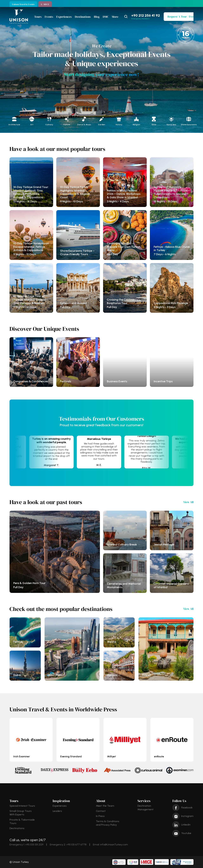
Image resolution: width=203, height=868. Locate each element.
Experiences (64, 17)
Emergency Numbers (140, 19)
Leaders (57, 811)
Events (49, 17)
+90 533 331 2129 (34, 845)
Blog (97, 17)
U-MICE (45, 4)
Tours (38, 17)
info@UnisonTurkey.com (114, 845)
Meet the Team (105, 806)
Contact (101, 811)
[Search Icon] (126, 17)
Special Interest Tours (22, 806)
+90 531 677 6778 (76, 845)
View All (188, 502)
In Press (100, 816)
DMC (106, 17)
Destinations (83, 17)
